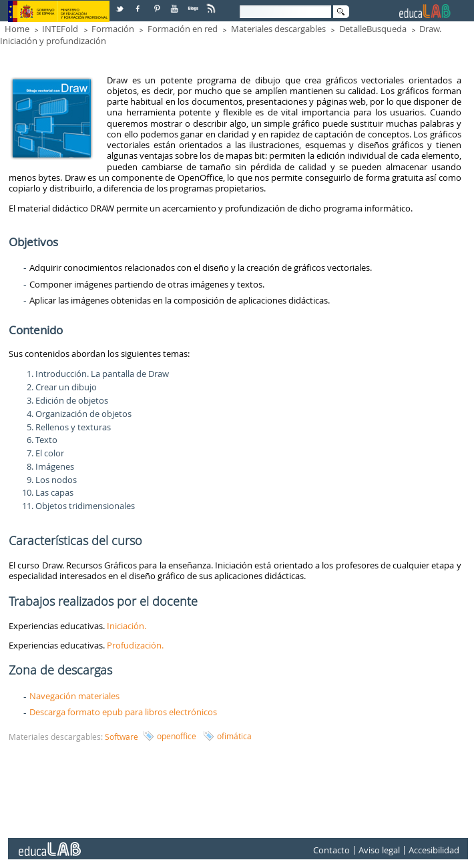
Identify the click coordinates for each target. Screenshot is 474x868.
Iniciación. (128, 626)
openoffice (177, 736)
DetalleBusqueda (373, 29)
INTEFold (60, 29)
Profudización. (135, 645)
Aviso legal (379, 850)
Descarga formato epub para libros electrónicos (123, 712)
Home (17, 29)
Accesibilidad (434, 850)
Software (122, 737)
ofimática (234, 736)
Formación (113, 29)
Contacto (331, 850)
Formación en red (183, 29)
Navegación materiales (74, 696)
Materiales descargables (278, 29)
